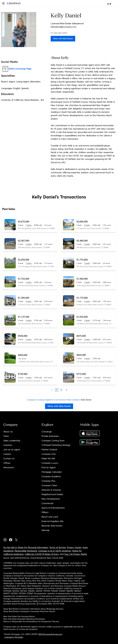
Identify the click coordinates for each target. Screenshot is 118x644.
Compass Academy (51, 476)
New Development (51, 499)
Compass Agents (45, 400)
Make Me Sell (48, 458)
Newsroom (9, 467)
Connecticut (60, 400)
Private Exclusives (50, 436)
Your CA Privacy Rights (76, 554)
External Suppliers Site (52, 521)
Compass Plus (48, 481)
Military (45, 512)
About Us (8, 432)
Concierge (47, 432)
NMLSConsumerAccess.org (50, 634)
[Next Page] (66, 390)
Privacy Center (74, 547)
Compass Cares (49, 485)
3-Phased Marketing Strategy (56, 445)
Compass (31, 400)
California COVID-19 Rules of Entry (42, 554)
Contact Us (9, 458)
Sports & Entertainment (53, 508)
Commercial (47, 503)
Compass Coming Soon (53, 441)
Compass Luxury (50, 463)
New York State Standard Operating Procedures (24, 619)
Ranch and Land (50, 517)
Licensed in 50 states (14, 637)
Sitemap (45, 530)
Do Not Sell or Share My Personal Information (26, 547)
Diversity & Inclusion (51, 490)
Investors (8, 445)
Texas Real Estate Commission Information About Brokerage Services (33, 609)
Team (6, 436)
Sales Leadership (12, 441)
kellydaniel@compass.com (63, 27)
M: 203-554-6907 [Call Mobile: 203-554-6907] (59, 33)
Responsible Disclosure (26, 551)
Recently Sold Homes (52, 526)
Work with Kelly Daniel (63, 39)
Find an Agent (49, 467)
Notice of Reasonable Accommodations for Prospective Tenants (31, 622)
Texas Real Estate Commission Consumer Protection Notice (29, 611)
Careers (7, 454)
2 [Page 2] (61, 390)
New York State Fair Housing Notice (19, 616)
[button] (3, 3)
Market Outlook (49, 450)
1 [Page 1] (57, 390)
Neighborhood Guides (52, 494)
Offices (7, 463)
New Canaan (73, 400)
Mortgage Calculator (52, 472)
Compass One (49, 454)
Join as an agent (12, 450)
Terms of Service (58, 547)
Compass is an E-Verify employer (55, 551)
